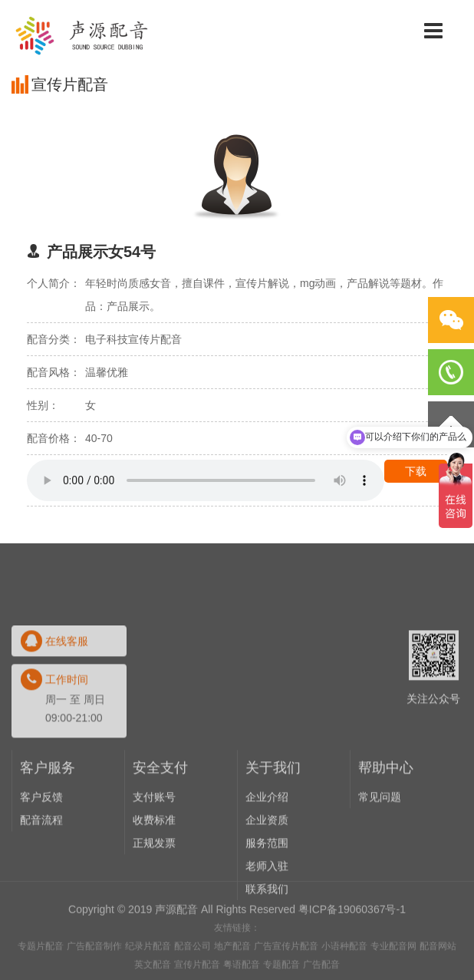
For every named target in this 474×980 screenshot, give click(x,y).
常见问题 (380, 876)
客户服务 (48, 847)
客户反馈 (41, 876)
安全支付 (160, 847)
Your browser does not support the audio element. (206, 480)
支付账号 (154, 876)
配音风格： (54, 372)
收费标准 (154, 899)
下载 (416, 471)
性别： (43, 405)
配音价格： (54, 438)
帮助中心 (386, 847)
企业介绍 (267, 876)
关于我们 (273, 847)
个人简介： (54, 283)
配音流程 (41, 899)
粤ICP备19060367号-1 (352, 942)
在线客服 (67, 721)
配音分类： (54, 339)
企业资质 (267, 899)
